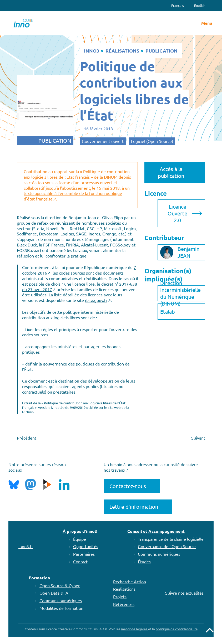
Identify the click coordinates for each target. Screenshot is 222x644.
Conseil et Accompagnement (156, 531)
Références (124, 604)
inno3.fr (26, 546)
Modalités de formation (61, 608)
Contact (80, 561)
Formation (39, 578)
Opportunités (86, 546)
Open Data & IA (54, 593)
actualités (195, 593)
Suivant (198, 438)
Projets (120, 596)
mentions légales (135, 629)
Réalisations (124, 589)
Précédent (27, 438)
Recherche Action (130, 581)
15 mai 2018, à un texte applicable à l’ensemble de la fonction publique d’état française (77, 193)
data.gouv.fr (96, 300)
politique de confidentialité (177, 629)
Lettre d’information (134, 506)
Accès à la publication (171, 172)
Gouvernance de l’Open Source (167, 546)
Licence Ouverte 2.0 (177, 213)
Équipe (80, 539)
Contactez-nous (128, 486)
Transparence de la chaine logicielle (171, 539)
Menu (207, 23)
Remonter (210, 630)
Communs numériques (159, 554)
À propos (72, 531)
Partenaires (84, 554)
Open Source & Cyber (60, 585)
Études (144, 561)
